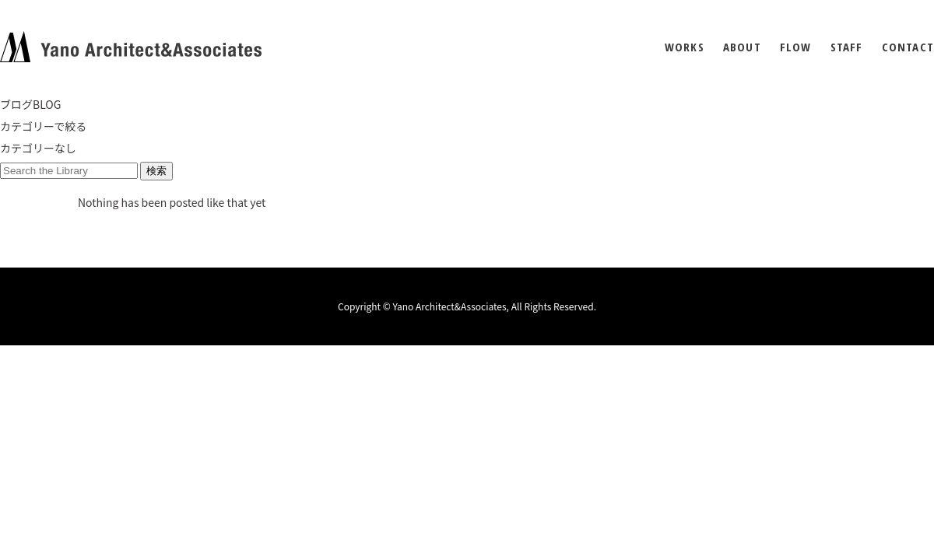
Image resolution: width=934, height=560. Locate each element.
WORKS (685, 47)
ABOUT (742, 47)
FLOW (796, 47)
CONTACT (908, 47)
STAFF (847, 47)
